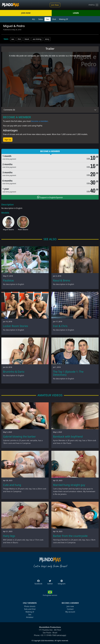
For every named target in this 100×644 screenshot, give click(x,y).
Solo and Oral (30, 609)
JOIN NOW (26, 13)
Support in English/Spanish (50, 197)
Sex (48, 19)
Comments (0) (9, 110)
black (27, 39)
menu (94, 5)
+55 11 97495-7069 (48, 635)
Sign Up (8, 140)
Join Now (55, 5)
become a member (40, 121)
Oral (54, 19)
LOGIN (76, 13)
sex (13, 39)
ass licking (37, 39)
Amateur (30, 617)
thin (19, 39)
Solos (41, 19)
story (47, 39)
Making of (30, 612)
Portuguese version (50, 595)
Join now (70, 606)
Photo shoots (30, 606)
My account (70, 612)
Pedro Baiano (23, 229)
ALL (34, 19)
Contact (70, 609)
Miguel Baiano (8, 229)
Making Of (63, 19)
